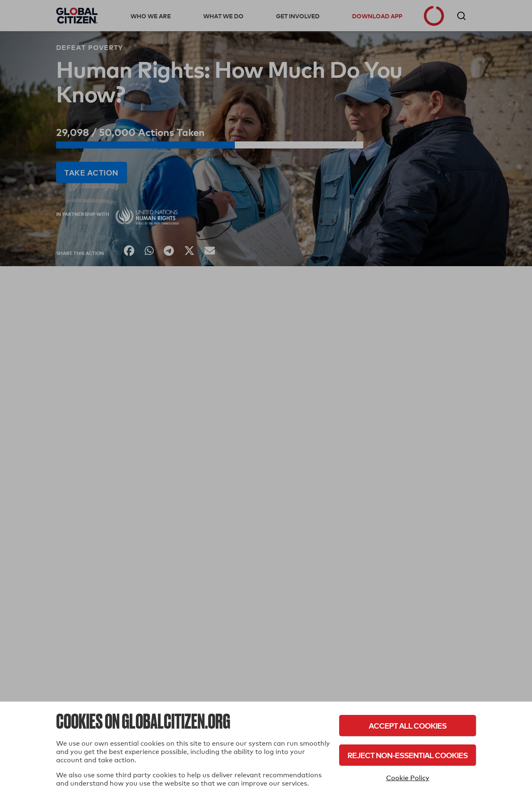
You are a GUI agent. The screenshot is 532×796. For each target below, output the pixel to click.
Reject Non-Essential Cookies (408, 755)
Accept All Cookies (408, 726)
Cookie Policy (408, 778)
